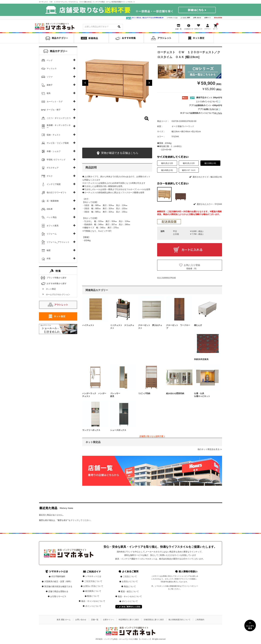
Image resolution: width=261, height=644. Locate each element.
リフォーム (52, 234)
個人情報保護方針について (179, 620)
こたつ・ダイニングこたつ (59, 118)
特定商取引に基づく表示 (129, 620)
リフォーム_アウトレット (58, 242)
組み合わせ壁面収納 (175, 393)
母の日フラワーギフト (57, 193)
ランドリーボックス (91, 430)
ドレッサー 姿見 (122, 395)
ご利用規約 (200, 620)
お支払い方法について (93, 586)
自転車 (50, 209)
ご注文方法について (93, 581)
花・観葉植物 (53, 201)
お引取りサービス (58, 596)
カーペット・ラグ (55, 102)
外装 (49, 259)
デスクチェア (53, 168)
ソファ (50, 77)
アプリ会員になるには (209, 109)
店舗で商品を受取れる (58, 591)
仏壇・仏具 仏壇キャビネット (206, 395)
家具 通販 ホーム (64, 620)
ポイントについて (93, 606)
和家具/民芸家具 (201, 359)
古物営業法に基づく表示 (154, 620)
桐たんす (198, 325)
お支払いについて (130, 581)
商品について (130, 586)
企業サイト (208, 18)
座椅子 (50, 85)
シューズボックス (118, 430)
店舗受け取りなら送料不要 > (152, 436)
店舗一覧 (95, 620)
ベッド (50, 60)
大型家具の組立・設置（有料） (58, 581)
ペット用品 (52, 217)
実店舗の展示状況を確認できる (58, 586)
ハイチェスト (88, 325)
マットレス (52, 69)
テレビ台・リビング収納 (58, 143)
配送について (93, 596)
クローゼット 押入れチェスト (150, 327)
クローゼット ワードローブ (178, 327)
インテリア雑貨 (54, 184)
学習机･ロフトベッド (56, 160)
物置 (49, 250)
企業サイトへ (109, 620)
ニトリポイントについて (208, 102)
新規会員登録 (218, 18)
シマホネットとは (172, 18)
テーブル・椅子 (54, 110)
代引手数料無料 (58, 576)
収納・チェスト (54, 135)
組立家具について (93, 591)
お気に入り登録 (192, 265)
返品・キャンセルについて (93, 601)
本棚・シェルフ (54, 151)
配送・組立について (130, 591)
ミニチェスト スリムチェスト (122, 327)
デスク (50, 176)
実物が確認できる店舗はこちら (117, 153)
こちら (219, 113)
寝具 (49, 93)
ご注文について (130, 576)
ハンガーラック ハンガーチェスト (94, 395)
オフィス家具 (53, 226)
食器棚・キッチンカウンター (59, 127)
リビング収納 (144, 393)
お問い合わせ (197, 18)
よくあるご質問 (185, 18)
